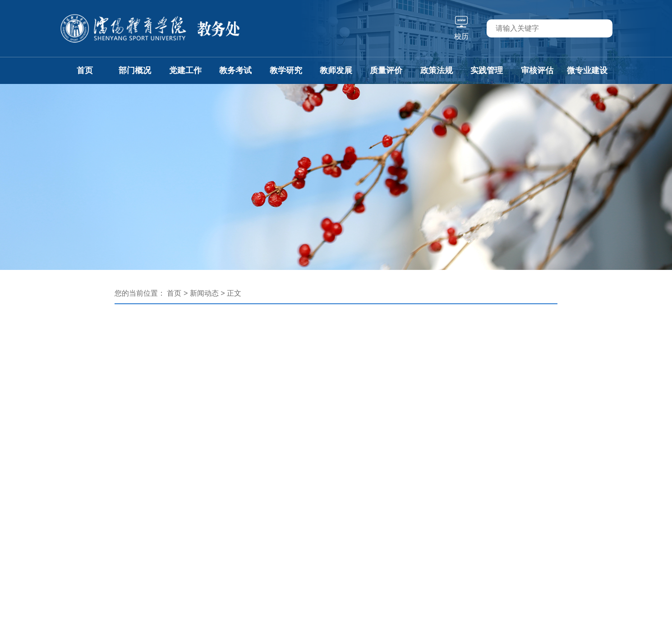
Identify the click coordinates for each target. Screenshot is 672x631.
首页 (85, 70)
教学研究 (286, 70)
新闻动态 (204, 293)
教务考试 (235, 70)
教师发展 (336, 70)
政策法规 (437, 70)
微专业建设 (587, 70)
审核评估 (537, 70)
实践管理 (487, 70)
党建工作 (185, 70)
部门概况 (135, 70)
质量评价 (386, 70)
